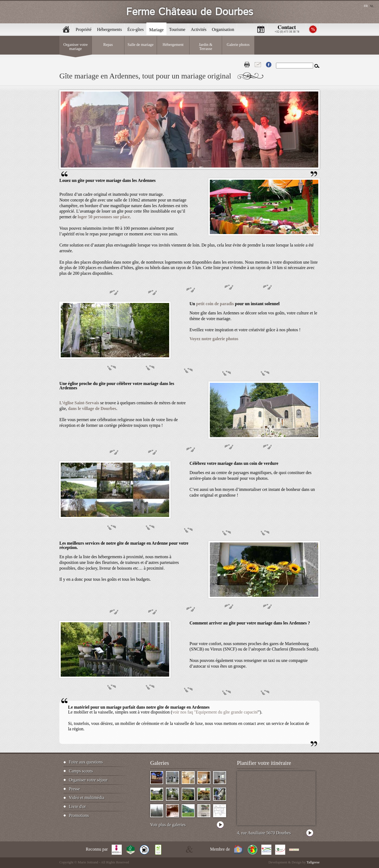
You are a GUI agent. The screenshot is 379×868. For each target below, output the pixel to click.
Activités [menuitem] (199, 29)
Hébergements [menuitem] (110, 29)
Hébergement (173, 45)
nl (372, 6)
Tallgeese (313, 862)
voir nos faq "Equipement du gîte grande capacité (215, 712)
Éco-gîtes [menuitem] (136, 29)
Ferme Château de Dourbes (190, 12)
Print (247, 65)
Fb (269, 65)
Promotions (79, 815)
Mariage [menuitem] (156, 30)
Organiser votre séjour (88, 780)
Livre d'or (77, 807)
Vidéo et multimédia (87, 798)
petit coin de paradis (215, 304)
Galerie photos (238, 45)
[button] (264, 234)
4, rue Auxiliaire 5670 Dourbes (264, 833)
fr (366, 6)
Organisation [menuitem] (223, 29)
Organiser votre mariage (76, 46)
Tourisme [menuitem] (177, 29)
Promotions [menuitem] (313, 29)
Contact (258, 65)
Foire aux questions (86, 762)
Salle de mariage (141, 45)
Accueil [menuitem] (66, 29)
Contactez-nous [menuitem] (287, 29)
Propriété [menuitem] (84, 29)
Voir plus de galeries (168, 825)
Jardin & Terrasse (206, 46)
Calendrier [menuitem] (261, 29)
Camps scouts (81, 771)
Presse (74, 789)
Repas (108, 45)
